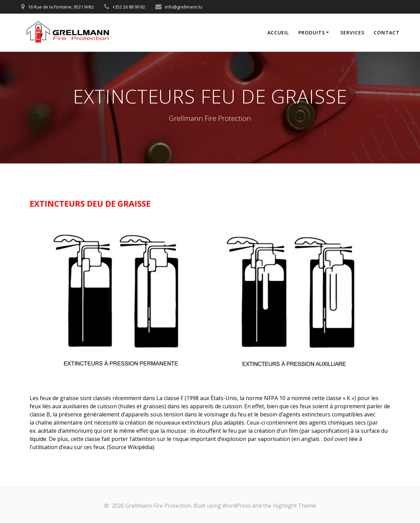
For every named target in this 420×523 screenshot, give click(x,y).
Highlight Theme (294, 506)
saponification (329, 431)
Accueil (278, 33)
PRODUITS (312, 33)
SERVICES (352, 33)
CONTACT (387, 33)
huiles (128, 406)
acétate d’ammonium (64, 431)
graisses (154, 406)
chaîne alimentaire (59, 423)
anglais (310, 439)
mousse (176, 431)
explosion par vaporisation (256, 439)
